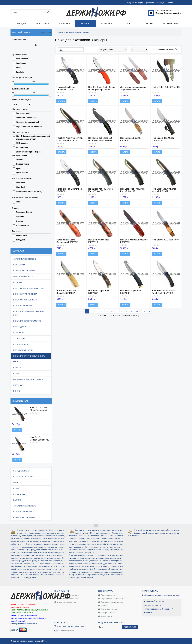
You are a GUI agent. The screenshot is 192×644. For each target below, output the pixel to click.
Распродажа (20, 327)
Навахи (17, 368)
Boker (19, 68)
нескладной (22, 235)
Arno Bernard (22, 59)
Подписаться (130, 627)
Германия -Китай (24, 212)
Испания (20, 217)
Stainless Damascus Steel (27, 122)
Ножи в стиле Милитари (26, 300)
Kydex (19, 168)
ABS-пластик (22, 143)
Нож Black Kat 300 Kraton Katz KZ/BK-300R (164, 190)
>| (149, 311)
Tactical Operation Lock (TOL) (29, 191)
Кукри (16, 373)
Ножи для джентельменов (27, 321)
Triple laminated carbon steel (29, 127)
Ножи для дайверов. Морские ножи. (29, 313)
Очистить (46, 32)
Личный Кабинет (152, 605)
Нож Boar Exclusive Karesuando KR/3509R (67, 241)
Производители (108, 595)
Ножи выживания (22, 306)
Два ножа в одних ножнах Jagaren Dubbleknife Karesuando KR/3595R (133, 90)
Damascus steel (23, 113)
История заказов (152, 609)
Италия (19, 221)
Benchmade (21, 63)
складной (20, 240)
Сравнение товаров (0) (167, 49)
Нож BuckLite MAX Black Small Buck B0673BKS (164, 292)
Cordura (20, 160)
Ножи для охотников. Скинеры (29, 356)
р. (36, 45)
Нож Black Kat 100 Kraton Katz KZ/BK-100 (100, 190)
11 (137, 311)
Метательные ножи (23, 276)
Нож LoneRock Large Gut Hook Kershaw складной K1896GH (100, 141)
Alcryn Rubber (22, 147)
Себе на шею (20, 333)
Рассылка (149, 613)
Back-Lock (21, 183)
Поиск (16, 391)
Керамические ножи (24, 271)
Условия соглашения (67, 602)
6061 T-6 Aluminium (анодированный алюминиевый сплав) (33, 138)
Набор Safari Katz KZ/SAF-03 (166, 87)
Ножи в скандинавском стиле (29, 288)
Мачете (17, 362)
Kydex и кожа (22, 173)
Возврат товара (108, 613)
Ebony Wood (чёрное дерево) (29, 152)
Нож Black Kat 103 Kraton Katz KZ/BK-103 (132, 190)
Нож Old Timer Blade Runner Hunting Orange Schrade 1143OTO (102, 90)
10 (132, 311)
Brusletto (20, 72)
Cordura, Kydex (23, 164)
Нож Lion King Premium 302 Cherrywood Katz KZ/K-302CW (70, 141)
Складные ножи (22, 344)
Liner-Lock (21, 187)
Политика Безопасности (68, 599)
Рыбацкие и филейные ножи (28, 379)
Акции (104, 606)
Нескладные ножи (23, 350)
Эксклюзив (19, 338)
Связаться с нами (109, 609)
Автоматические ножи (25, 259)
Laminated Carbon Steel (27, 118)
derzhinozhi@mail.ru (66, 631)
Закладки (167, 609)
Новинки (18, 282)
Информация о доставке (68, 595)
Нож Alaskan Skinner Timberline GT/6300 (66, 88)
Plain (18, 202)
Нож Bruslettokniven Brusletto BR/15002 (66, 292)
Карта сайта (106, 616)
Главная (60, 32)
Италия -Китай (23, 225)
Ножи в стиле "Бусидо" (25, 294)
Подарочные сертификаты (113, 599)
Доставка (18, 385)
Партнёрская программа (112, 602)
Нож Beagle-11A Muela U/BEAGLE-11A (163, 139)
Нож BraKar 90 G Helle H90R (166, 240)
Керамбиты (19, 265)
